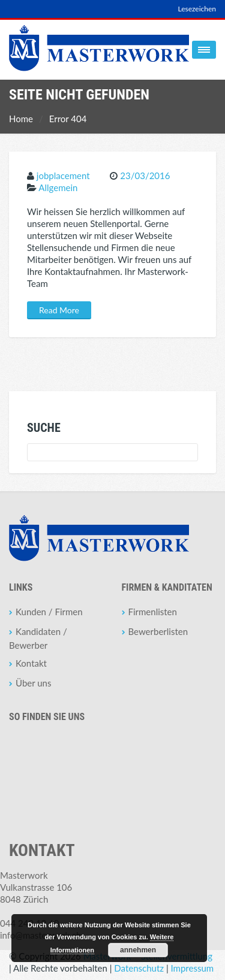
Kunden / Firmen (49, 612)
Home (21, 119)
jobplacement (63, 176)
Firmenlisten (153, 612)
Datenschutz (139, 968)
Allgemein (58, 187)
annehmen (138, 950)
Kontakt (31, 663)
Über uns (33, 683)
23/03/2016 (145, 176)
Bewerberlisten (158, 631)
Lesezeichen (197, 9)
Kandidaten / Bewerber (38, 638)
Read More (59, 310)
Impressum (193, 968)
